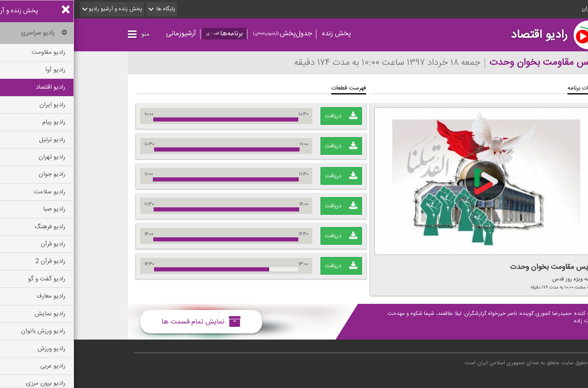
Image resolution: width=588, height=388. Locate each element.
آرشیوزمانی (107, 34)
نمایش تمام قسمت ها (127, 321)
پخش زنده (263, 34)
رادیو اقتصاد (465, 35)
